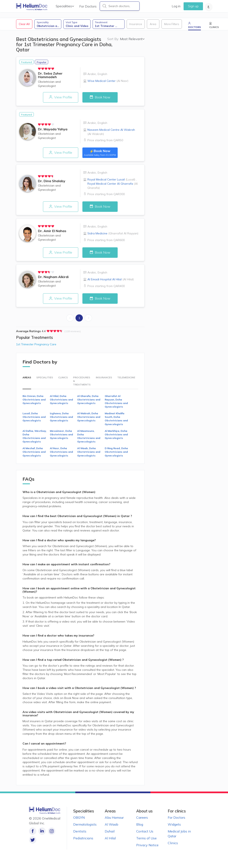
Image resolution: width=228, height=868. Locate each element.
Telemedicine (126, 379)
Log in (176, 6)
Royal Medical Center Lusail (111, 181)
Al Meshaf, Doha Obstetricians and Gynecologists (34, 454)
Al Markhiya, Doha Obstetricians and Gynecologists (116, 437)
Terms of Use (146, 840)
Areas (27, 379)
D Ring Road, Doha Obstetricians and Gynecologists (116, 454)
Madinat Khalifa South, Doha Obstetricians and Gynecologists (116, 421)
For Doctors (88, 6)
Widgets (174, 826)
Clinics (63, 379)
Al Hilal (110, 840)
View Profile (58, 99)
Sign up (193, 6)
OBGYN (79, 820)
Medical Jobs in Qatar (179, 836)
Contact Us (145, 833)
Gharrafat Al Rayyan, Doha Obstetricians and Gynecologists (116, 403)
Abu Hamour (114, 820)
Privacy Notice (147, 847)
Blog (140, 826)
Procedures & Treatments (82, 383)
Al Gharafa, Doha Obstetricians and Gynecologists (89, 401)
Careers (142, 820)
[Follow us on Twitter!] (61, 833)
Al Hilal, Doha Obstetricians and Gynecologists (61, 401)
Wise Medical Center (108, 82)
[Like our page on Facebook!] (33, 833)
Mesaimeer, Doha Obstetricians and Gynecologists (61, 437)
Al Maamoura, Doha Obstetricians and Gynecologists (89, 438)
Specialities (65, 6)
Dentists (80, 833)
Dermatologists (85, 826)
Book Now (102, 99)
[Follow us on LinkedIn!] (42, 833)
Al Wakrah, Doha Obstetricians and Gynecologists (89, 419)
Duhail (110, 833)
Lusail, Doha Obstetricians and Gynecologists (34, 419)
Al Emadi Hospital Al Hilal (111, 281)
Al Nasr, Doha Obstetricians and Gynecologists (61, 454)
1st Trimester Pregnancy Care (36, 346)
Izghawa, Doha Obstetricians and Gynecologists (61, 419)
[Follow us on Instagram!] (51, 833)
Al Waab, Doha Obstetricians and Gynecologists (89, 454)
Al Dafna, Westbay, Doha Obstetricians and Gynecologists (35, 438)
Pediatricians (83, 840)
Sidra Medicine (113, 235)
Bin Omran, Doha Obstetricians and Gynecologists (34, 401)
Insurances (104, 379)
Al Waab (111, 826)
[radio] (40, 70)
